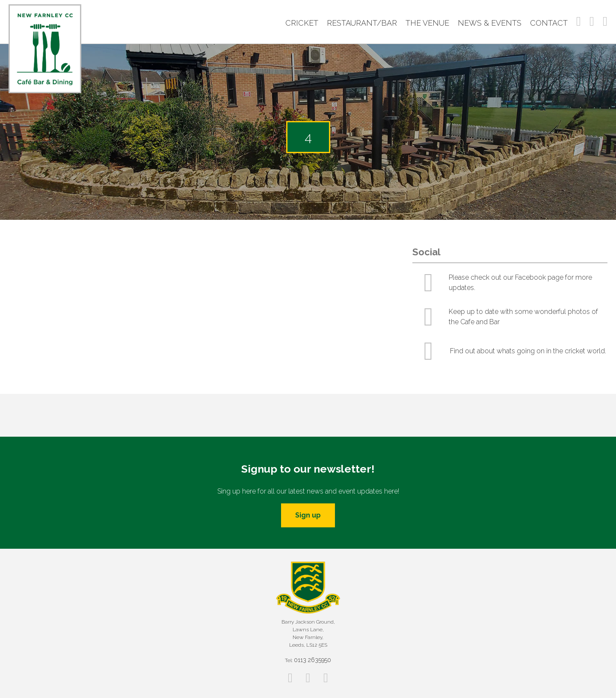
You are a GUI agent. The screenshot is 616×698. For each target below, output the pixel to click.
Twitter (605, 21)
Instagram (592, 21)
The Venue (427, 23)
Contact (549, 23)
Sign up (308, 515)
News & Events (490, 23)
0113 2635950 (312, 660)
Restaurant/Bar (362, 23)
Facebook (579, 21)
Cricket (302, 23)
